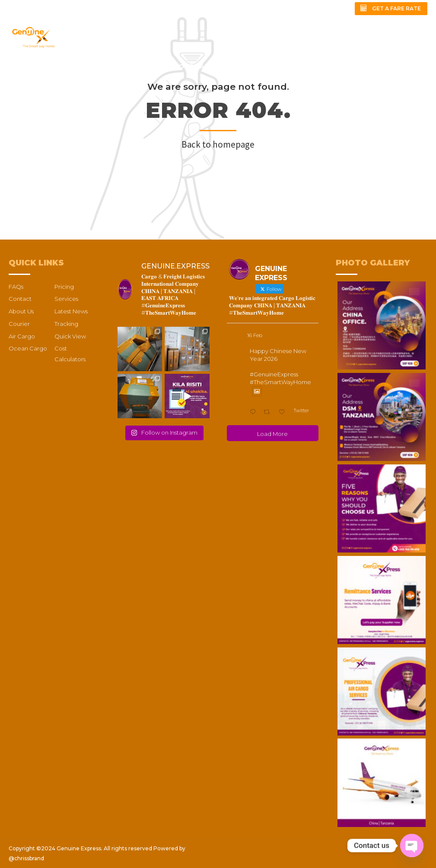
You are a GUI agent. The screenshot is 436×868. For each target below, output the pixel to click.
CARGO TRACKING (288, 66)
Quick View (70, 336)
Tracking (66, 324)
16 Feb (255, 335)
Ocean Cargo (28, 348)
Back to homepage (218, 144)
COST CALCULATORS (210, 66)
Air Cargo (22, 336)
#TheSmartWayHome (280, 382)
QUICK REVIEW (33, 92)
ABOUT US (59, 66)
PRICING (148, 66)
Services (66, 299)
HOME (19, 66)
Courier (19, 324)
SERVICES (106, 66)
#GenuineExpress (274, 374)
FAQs (399, 66)
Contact (20, 299)
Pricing (64, 287)
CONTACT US (354, 66)
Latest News (71, 311)
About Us (21, 311)
